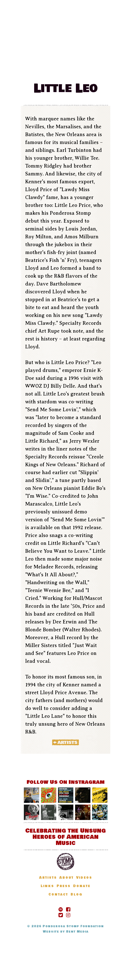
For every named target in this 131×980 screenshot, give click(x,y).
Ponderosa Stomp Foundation (73, 926)
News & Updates (52, 58)
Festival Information (64, 50)
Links (47, 886)
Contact (58, 895)
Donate (73, 66)
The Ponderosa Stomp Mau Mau (65, 22)
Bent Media (77, 932)
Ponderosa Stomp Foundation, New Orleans (65, 862)
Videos (84, 878)
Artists (89, 58)
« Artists (65, 742)
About (66, 878)
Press (64, 886)
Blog (52, 66)
